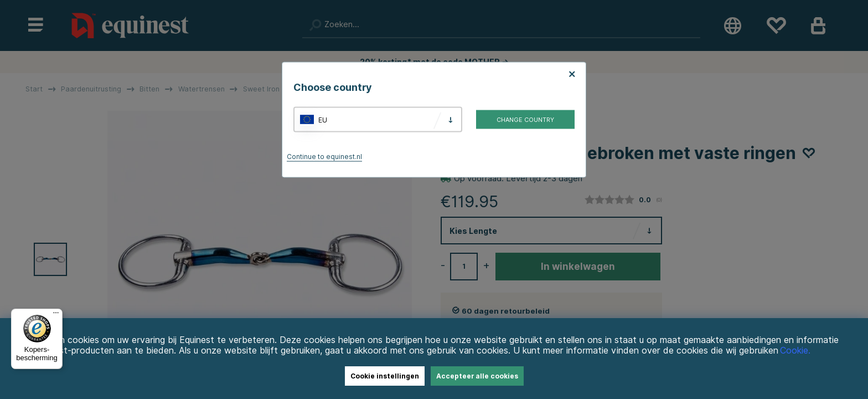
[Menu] (56, 315)
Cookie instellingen (385, 376)
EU (323, 119)
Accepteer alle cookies (477, 376)
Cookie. (795, 351)
